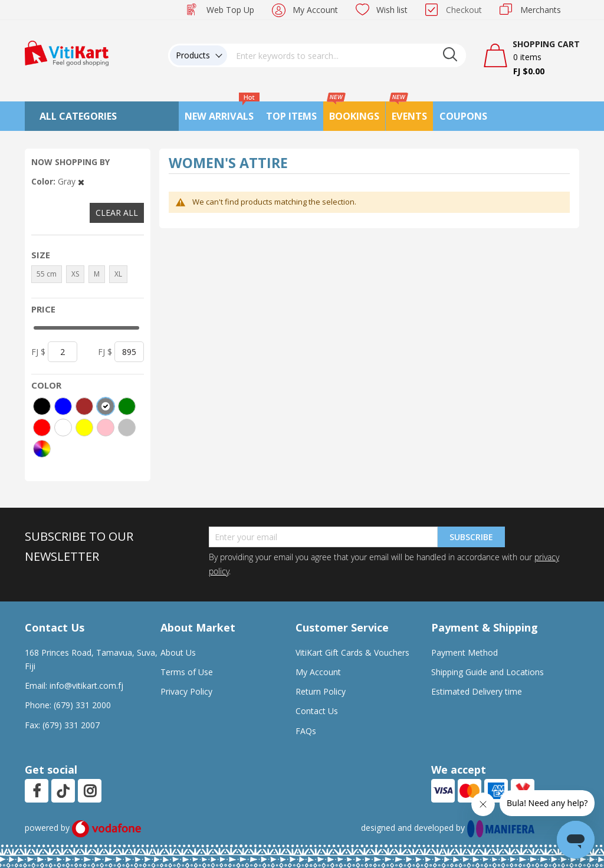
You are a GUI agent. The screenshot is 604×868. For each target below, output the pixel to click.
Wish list (392, 10)
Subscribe (471, 537)
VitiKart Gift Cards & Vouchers (352, 652)
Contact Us (317, 711)
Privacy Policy (186, 691)
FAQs (306, 731)
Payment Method (465, 652)
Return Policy (321, 691)
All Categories (78, 116)
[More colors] (42, 449)
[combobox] (347, 55)
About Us (178, 652)
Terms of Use (187, 672)
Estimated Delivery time (477, 691)
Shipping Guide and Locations (488, 672)
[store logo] (67, 52)
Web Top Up (230, 10)
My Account (315, 10)
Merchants (541, 10)
